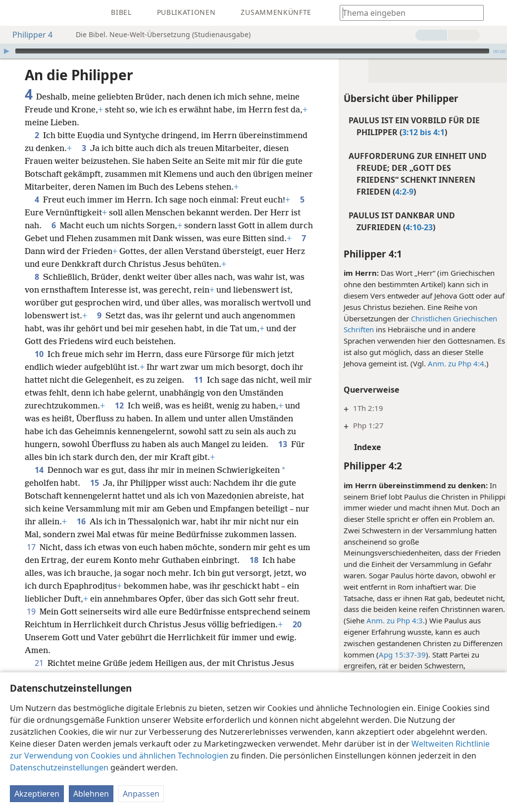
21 (39, 663)
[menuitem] (15, 13)
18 (298, 560)
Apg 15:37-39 (397, 655)
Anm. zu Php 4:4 (451, 363)
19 (80, 611)
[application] (253, 51)
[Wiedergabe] (6, 51)
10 (39, 354)
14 (39, 470)
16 (97, 521)
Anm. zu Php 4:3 (390, 620)
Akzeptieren (37, 794)
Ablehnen (91, 794)
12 (119, 406)
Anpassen (141, 794)
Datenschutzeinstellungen (59, 767)
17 (66, 547)
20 (114, 637)
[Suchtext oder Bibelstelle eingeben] (407, 13)
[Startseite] (15, 13)
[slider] (252, 51)
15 (95, 483)
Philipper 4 (27, 35)
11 (199, 380)
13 (283, 444)
